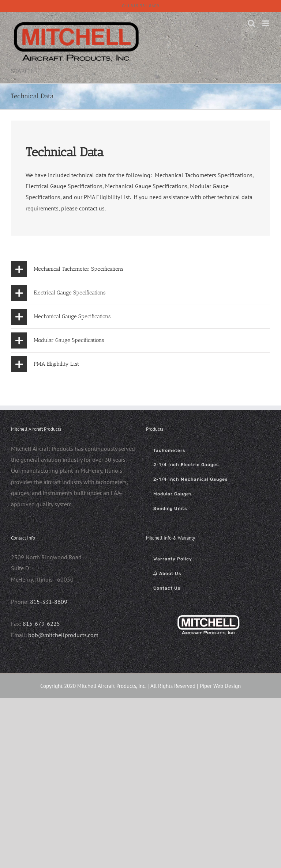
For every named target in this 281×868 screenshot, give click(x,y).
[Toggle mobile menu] (266, 23)
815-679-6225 (41, 624)
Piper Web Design (220, 686)
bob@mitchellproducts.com (63, 635)
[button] (140, 269)
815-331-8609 (49, 602)
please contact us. (83, 208)
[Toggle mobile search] (251, 23)
